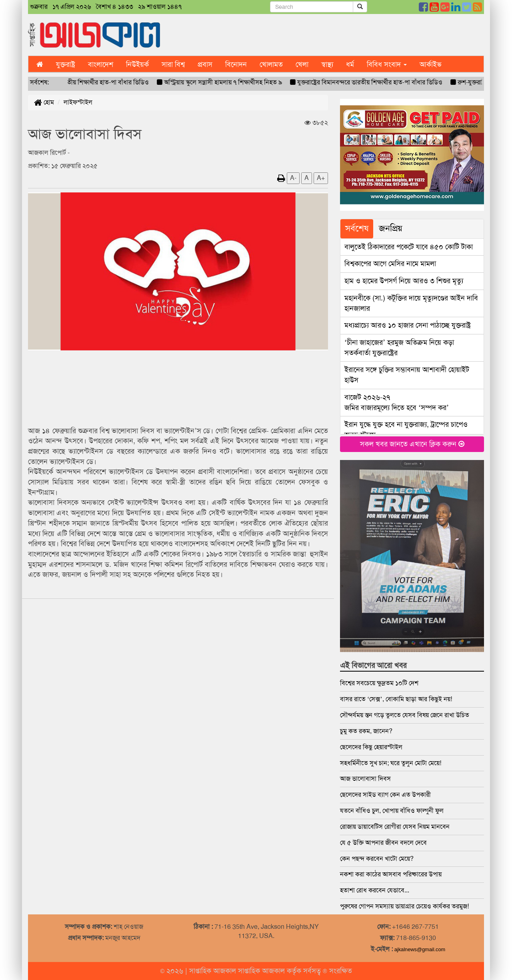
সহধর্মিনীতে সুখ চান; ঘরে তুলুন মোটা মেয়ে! (391, 763)
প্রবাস (205, 64)
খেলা (302, 64)
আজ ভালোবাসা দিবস (365, 779)
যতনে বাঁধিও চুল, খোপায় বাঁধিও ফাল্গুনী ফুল (392, 811)
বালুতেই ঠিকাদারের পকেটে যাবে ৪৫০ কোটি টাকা (409, 247)
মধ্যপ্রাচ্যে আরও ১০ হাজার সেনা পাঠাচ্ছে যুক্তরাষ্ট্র (408, 325)
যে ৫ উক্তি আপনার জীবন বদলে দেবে (383, 843)
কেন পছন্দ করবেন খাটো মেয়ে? (377, 859)
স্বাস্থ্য (327, 64)
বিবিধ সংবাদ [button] (387, 64)
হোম (44, 102)
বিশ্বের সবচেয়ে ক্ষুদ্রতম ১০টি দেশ (379, 683)
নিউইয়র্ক (137, 64)
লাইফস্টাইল (78, 102)
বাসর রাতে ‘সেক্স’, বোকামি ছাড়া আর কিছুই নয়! (396, 699)
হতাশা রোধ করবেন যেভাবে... (375, 890)
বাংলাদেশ (101, 64)
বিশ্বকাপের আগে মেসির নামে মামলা (390, 264)
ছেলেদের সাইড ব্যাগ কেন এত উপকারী (385, 795)
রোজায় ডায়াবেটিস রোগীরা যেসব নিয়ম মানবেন (395, 827)
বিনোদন (236, 64)
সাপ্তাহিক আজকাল (214, 971)
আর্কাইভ (431, 64)
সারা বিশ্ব (173, 64)
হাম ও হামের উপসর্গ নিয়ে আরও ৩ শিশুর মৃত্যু (404, 281)
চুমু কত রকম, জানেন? (366, 731)
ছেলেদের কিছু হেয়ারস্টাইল (371, 747)
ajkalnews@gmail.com (420, 949)
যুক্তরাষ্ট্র (66, 64)
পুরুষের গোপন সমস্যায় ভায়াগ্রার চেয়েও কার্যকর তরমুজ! (404, 906)
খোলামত (271, 64)
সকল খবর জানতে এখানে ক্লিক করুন (412, 444)
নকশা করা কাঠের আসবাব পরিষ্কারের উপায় (391, 874)
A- (293, 178)
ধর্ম (350, 64)
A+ (321, 178)
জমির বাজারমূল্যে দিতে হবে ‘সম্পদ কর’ (397, 402)
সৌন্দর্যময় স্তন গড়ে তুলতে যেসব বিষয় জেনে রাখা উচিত (405, 715)
